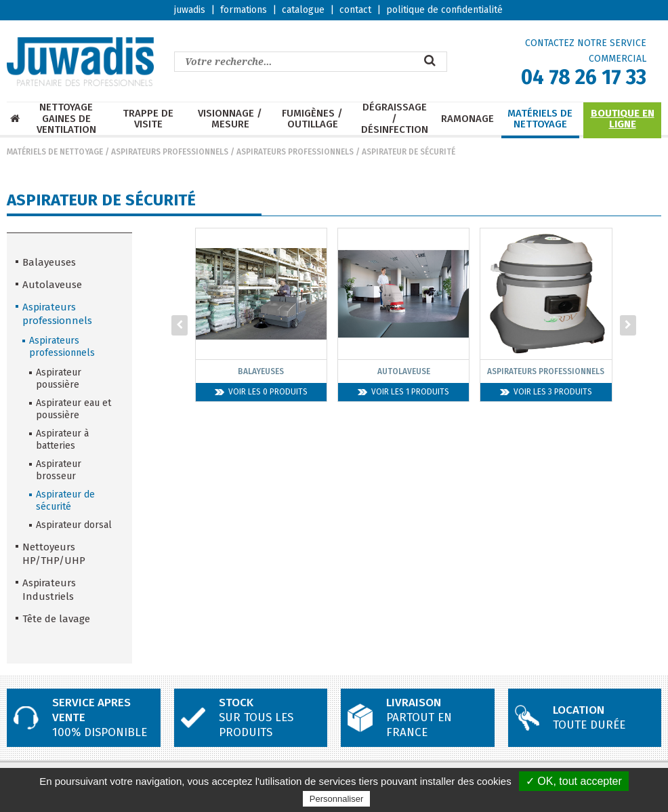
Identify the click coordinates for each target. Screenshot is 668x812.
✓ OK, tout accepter (574, 781)
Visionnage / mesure (230, 119)
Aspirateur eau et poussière (74, 409)
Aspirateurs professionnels (170, 152)
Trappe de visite (148, 119)
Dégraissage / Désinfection (395, 119)
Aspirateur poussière (59, 379)
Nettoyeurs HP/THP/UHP (54, 554)
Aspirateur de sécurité (409, 152)
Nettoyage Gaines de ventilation (66, 119)
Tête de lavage (56, 619)
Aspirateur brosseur (59, 470)
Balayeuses (49, 262)
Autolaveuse (52, 285)
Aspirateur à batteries (62, 440)
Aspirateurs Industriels (49, 590)
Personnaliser (337, 799)
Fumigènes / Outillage (312, 119)
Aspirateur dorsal (74, 525)
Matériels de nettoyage (540, 119)
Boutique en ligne (623, 119)
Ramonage (467, 119)
